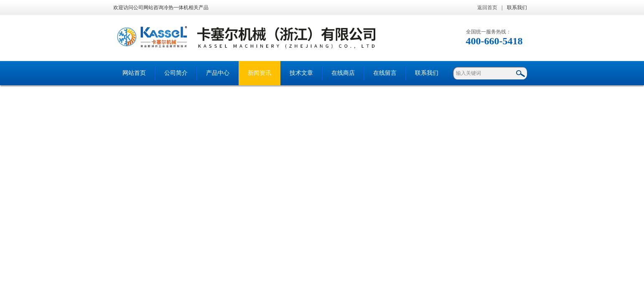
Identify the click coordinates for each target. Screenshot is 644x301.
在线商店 (343, 73)
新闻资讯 (260, 73)
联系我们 (517, 8)
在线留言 (385, 73)
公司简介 (176, 73)
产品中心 (218, 73)
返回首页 (487, 8)
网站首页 (134, 73)
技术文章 (301, 73)
